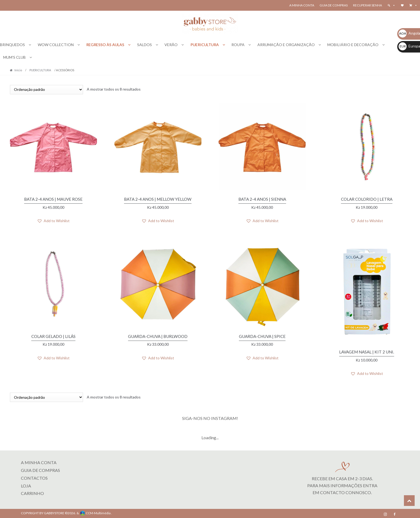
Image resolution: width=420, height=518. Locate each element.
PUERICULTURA (205, 45)
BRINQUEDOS (12, 45)
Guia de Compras (334, 5)
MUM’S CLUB (14, 57)
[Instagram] (385, 513)
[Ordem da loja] (46, 90)
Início (18, 70)
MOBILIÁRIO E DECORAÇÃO (353, 45)
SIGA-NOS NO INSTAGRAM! (210, 417)
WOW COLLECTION (56, 45)
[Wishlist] (402, 5)
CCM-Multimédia (98, 511)
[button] (413, 5)
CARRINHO (32, 492)
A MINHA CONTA (39, 461)
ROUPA (238, 45)
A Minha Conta (302, 5)
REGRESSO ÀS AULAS (105, 45)
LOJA (26, 484)
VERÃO (171, 45)
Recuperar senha (367, 5)
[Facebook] (395, 513)
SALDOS (145, 45)
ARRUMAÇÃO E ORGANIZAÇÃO (286, 45)
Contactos (34, 476)
